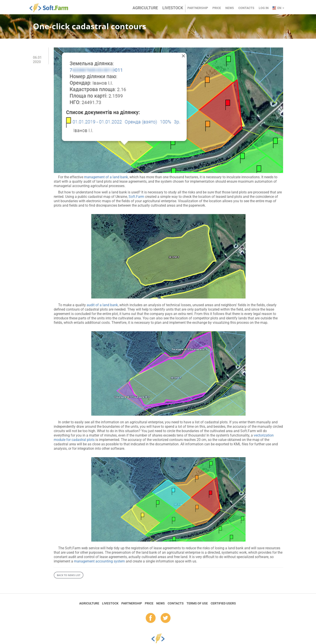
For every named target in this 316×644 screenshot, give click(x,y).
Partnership (198, 8)
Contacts (246, 8)
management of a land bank (106, 177)
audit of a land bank (102, 305)
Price (217, 8)
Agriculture (145, 8)
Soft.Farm (51, 8)
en (281, 8)
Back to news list (69, 575)
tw (166, 618)
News (230, 8)
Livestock (173, 8)
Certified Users (223, 603)
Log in (264, 8)
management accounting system (99, 561)
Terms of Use (197, 603)
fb (151, 618)
